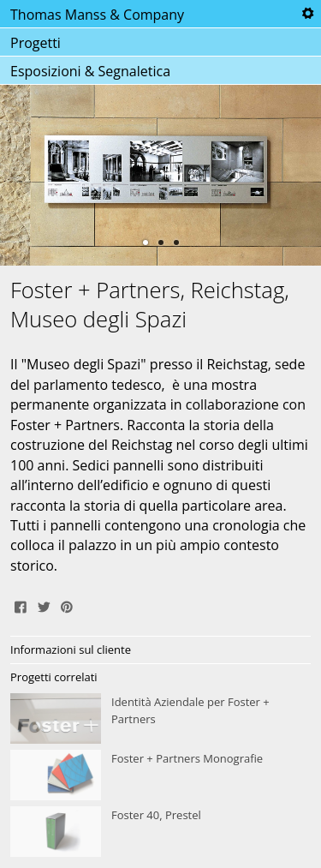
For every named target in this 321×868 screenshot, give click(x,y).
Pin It (67, 605)
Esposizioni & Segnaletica (90, 71)
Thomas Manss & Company (97, 15)
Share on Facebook (21, 605)
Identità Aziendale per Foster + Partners (160, 719)
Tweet (44, 605)
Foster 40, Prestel (160, 832)
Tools (307, 14)
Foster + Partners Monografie (160, 775)
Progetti (36, 43)
